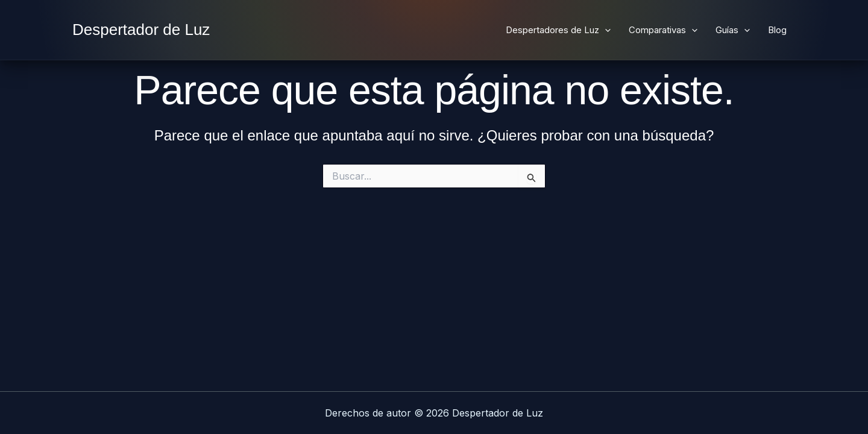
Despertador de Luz (141, 30)
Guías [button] (733, 30)
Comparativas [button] (663, 30)
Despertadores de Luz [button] (558, 30)
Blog (777, 30)
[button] (605, 30)
